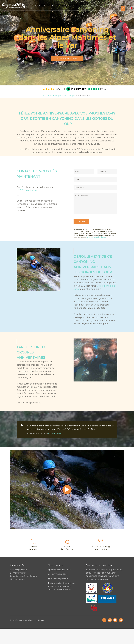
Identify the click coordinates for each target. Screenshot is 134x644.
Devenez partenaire (19, 570)
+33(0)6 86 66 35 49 (27, 190)
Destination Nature (36, 620)
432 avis (53, 89)
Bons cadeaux (127, 5)
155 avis (98, 89)
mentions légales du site (97, 237)
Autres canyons (64, 5)
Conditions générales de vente (24, 576)
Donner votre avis (18, 573)
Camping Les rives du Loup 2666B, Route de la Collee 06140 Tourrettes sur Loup (61, 586)
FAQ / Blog (112, 5)
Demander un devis (67, 59)
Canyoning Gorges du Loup (43, 5)
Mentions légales (18, 579)
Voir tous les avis (55, 433)
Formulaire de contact (60, 570)
